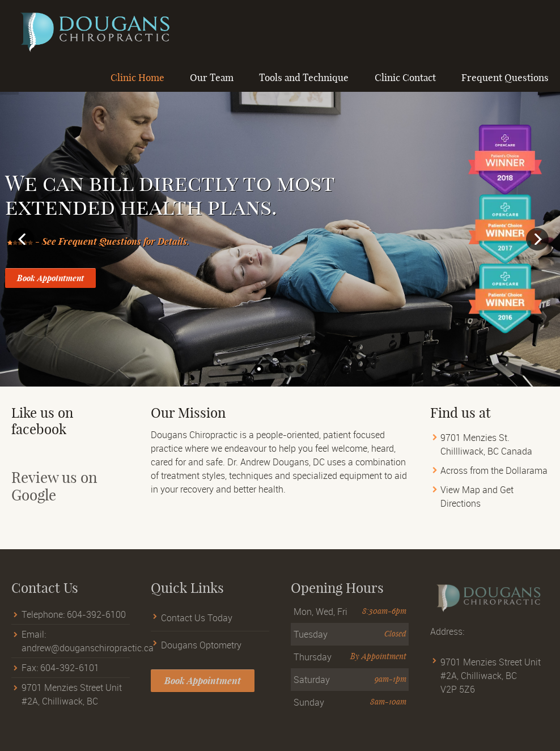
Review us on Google (54, 493)
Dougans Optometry (201, 651)
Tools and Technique (304, 77)
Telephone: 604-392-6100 (74, 621)
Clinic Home (137, 77)
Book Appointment (50, 278)
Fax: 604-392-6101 (60, 674)
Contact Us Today (197, 625)
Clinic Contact (405, 77)
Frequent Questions (505, 77)
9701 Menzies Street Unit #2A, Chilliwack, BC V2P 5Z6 (491, 682)
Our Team (212, 77)
